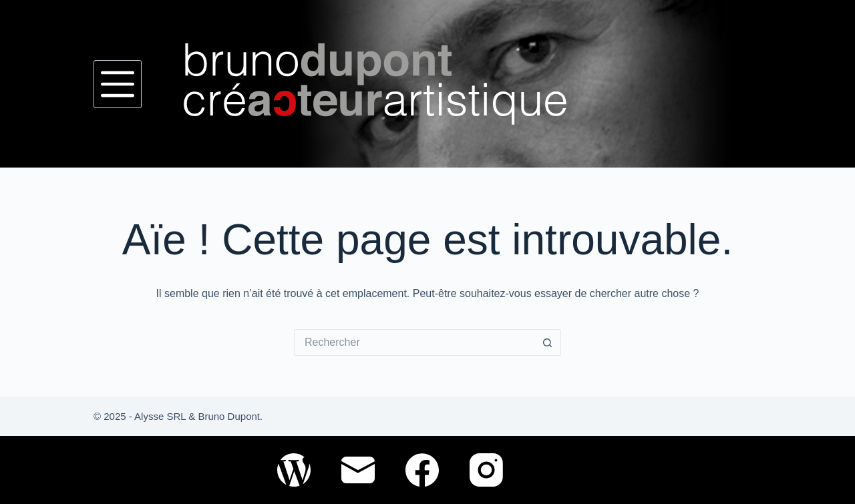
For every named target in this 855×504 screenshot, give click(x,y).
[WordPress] (294, 470)
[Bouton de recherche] (548, 342)
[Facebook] (422, 470)
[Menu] (118, 84)
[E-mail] (358, 470)
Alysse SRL (160, 416)
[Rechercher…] (414, 342)
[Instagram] (486, 470)
